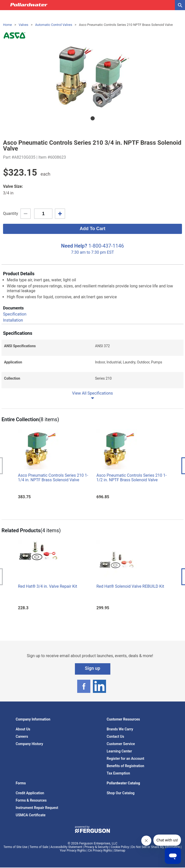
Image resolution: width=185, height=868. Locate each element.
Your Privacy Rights (73, 851)
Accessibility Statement (66, 847)
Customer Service (121, 744)
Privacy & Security (97, 847)
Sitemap (120, 851)
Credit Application (30, 793)
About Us (23, 729)
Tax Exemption (118, 773)
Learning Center (119, 751)
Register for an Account (126, 759)
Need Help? (74, 246)
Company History (29, 744)
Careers (22, 736)
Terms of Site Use (15, 847)
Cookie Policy (120, 847)
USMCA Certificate (31, 815)
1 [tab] (93, 118)
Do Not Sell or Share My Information (156, 847)
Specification (15, 314)
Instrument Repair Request (37, 808)
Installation (13, 320)
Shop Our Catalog (121, 793)
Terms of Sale (39, 847)
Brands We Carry (120, 729)
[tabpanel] (92, 77)
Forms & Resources (31, 800)
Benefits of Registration (126, 766)
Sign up (92, 668)
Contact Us (116, 736)
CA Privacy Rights (100, 851)
